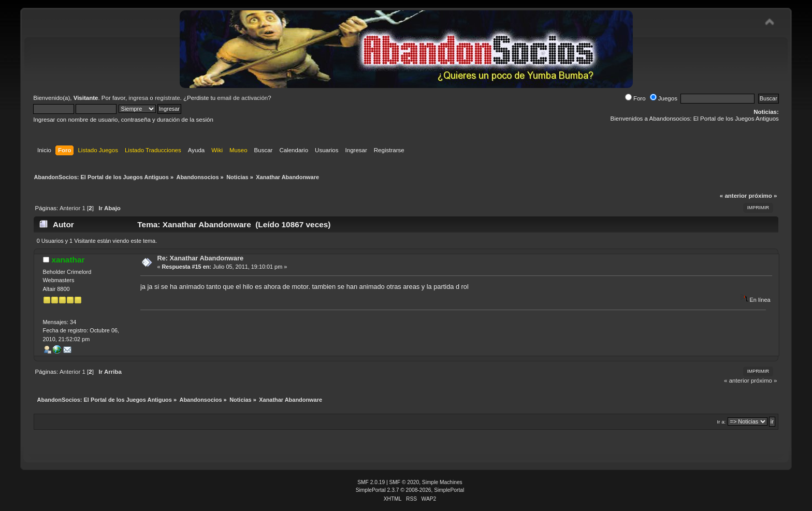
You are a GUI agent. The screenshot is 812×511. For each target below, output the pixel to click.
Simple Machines (442, 482)
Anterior (70, 208)
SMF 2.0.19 (371, 482)
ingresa (138, 98)
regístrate (168, 98)
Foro (635, 98)
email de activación (242, 98)
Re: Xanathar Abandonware (200, 258)
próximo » (763, 196)
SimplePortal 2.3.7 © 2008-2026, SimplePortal (410, 490)
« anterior (733, 196)
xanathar (68, 260)
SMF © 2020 (404, 482)
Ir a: (721, 422)
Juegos (664, 98)
